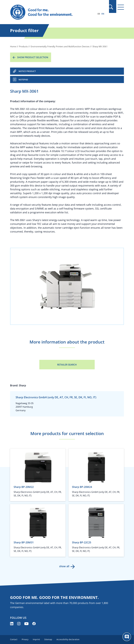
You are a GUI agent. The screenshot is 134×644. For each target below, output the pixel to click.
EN (103, 14)
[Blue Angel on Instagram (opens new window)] (19, 624)
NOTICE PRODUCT (27, 71)
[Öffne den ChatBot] (127, 637)
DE (99, 14)
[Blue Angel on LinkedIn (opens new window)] (12, 624)
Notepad (23, 80)
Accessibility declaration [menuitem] (69, 639)
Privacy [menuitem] (25, 639)
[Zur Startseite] (50, 12)
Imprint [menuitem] (37, 639)
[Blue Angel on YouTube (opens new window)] (26, 624)
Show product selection (33, 57)
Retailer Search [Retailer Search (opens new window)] (67, 365)
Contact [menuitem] (14, 639)
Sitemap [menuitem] (49, 639)
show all (64, 566)
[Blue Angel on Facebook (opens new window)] (34, 624)
